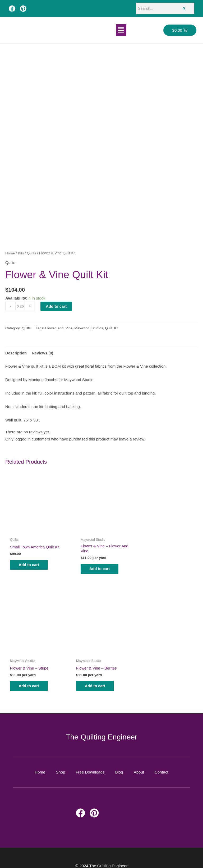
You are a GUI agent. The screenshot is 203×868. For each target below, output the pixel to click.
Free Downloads (90, 764)
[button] (121, 30)
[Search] (184, 8)
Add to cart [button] (31, 560)
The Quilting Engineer (102, 729)
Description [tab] (16, 353)
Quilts (32, 253)
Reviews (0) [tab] (43, 353)
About (139, 764)
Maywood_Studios (90, 328)
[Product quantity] (20, 306)
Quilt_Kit (113, 328)
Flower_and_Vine (59, 328)
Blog (119, 764)
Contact (162, 764)
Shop (60, 764)
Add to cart (56, 306)
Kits (21, 253)
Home (10, 253)
